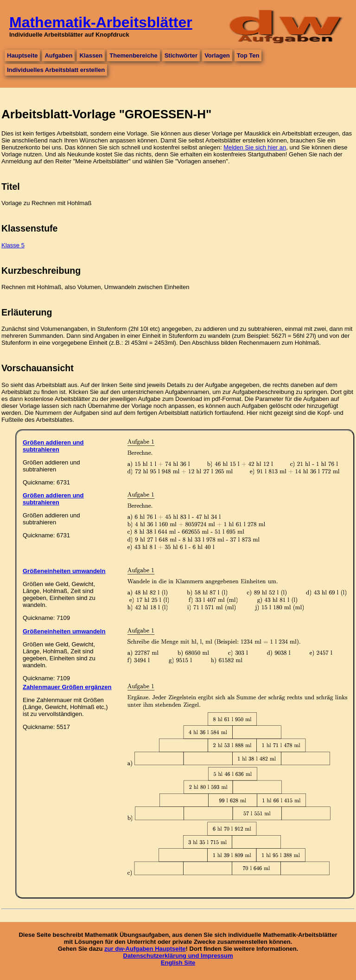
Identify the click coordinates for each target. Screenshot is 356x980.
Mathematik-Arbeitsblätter (101, 22)
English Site (178, 963)
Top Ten (248, 55)
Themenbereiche (133, 55)
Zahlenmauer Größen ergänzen (67, 687)
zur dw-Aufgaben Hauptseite (145, 949)
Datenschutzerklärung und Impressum (178, 956)
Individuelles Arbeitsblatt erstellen (56, 70)
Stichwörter (181, 55)
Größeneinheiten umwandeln (64, 571)
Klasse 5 (13, 245)
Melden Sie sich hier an (255, 147)
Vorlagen (217, 55)
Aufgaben (58, 55)
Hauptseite (22, 55)
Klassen (91, 55)
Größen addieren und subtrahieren (53, 446)
